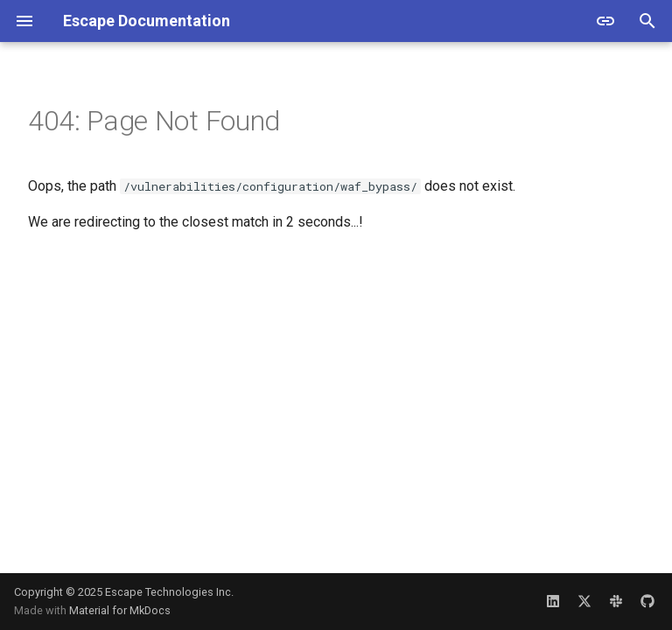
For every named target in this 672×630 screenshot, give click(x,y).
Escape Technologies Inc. (169, 592)
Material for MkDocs (120, 610)
